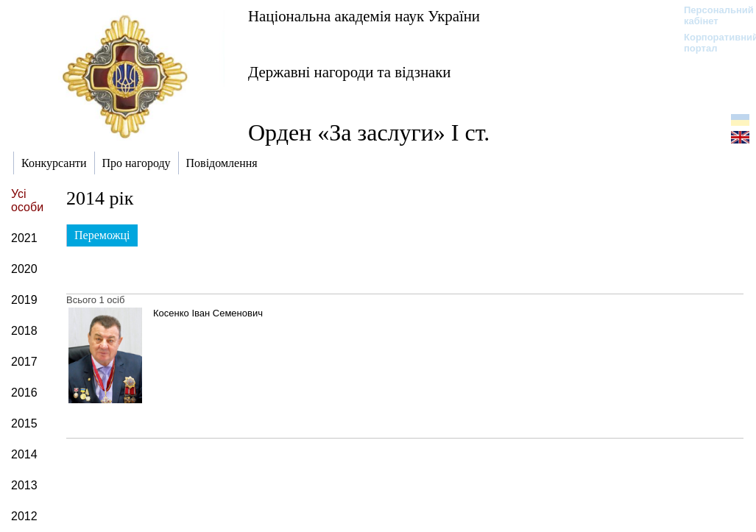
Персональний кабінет (711, 15)
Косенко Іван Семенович (208, 313)
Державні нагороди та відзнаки (350, 72)
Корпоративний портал (711, 43)
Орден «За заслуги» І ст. (369, 132)
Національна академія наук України (364, 16)
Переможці (102, 235)
